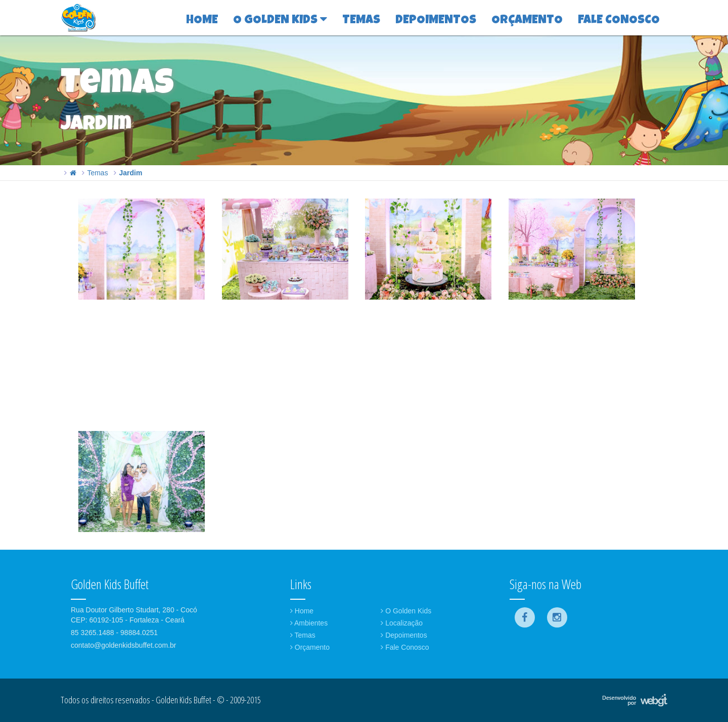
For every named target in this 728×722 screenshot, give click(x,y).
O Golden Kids (406, 611)
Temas (97, 173)
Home (302, 611)
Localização (402, 623)
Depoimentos (404, 635)
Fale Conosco (405, 647)
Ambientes (309, 623)
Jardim (130, 173)
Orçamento (310, 647)
